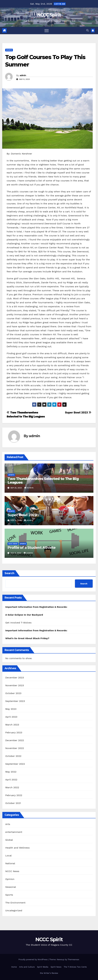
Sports (9, 50)
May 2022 (11, 772)
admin (23, 75)
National (10, 863)
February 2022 (14, 795)
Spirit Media (43, 967)
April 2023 (11, 717)
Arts (8, 824)
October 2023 (13, 693)
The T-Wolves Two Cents (75, 967)
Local (8, 856)
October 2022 (13, 756)
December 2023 (15, 678)
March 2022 (12, 787)
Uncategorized (14, 910)
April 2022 (11, 780)
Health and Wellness (17, 848)
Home (14, 967)
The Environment (15, 903)
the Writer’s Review (49, 973)
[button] (88, 30)
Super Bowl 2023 (78, 412)
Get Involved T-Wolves (18, 623)
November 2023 (15, 685)
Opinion (10, 879)
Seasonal (11, 887)
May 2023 (11, 709)
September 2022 (15, 764)
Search (9, 573)
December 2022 (15, 740)
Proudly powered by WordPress (33, 959)
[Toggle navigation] (47, 31)
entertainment (14, 832)
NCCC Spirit (49, 15)
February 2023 (14, 732)
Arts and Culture (27, 967)
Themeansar (73, 959)
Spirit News (56, 967)
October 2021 (13, 803)
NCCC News (13, 544)
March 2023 (12, 725)
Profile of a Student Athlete (31, 548)
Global (9, 840)
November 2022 (15, 748)
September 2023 (15, 701)
